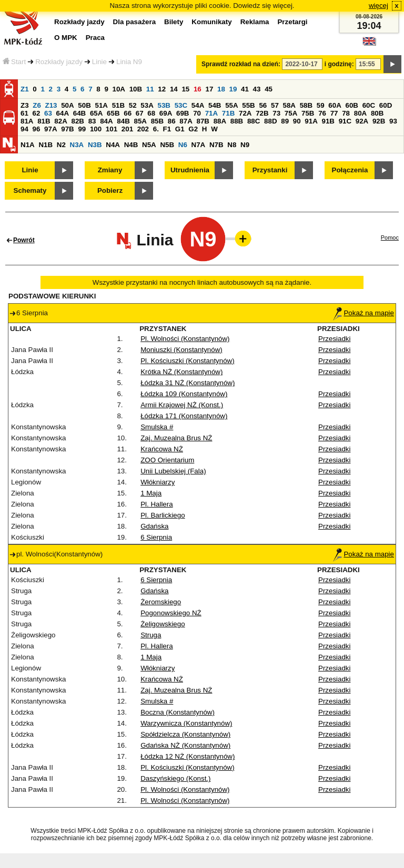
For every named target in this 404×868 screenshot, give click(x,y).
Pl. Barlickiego (163, 515)
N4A (113, 145)
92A (362, 121)
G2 (193, 129)
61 (24, 113)
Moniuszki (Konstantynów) (181, 350)
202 (143, 129)
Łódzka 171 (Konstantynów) (184, 416)
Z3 (25, 105)
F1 (167, 129)
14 (174, 89)
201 (127, 129)
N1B (46, 145)
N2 (61, 145)
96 (37, 129)
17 (209, 89)
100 (96, 129)
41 (245, 89)
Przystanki (270, 170)
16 (198, 89)
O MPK (66, 38)
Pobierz (110, 190)
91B (328, 121)
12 (162, 89)
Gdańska (154, 526)
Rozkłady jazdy (59, 62)
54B (215, 105)
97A (50, 129)
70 (197, 113)
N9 (245, 145)
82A (60, 121)
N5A (149, 145)
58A (289, 105)
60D (386, 105)
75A (291, 113)
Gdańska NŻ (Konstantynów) (185, 745)
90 (297, 121)
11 (150, 89)
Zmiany (110, 170)
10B (136, 89)
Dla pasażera (135, 22)
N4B (131, 145)
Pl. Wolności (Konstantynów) (185, 339)
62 (37, 113)
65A (96, 113)
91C (345, 121)
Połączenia (350, 170)
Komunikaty (211, 22)
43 (257, 89)
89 (285, 121)
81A (27, 121)
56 (263, 105)
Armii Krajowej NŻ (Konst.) (182, 405)
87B (203, 121)
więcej (378, 6)
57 (275, 105)
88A (220, 121)
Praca (95, 38)
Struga (151, 635)
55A (231, 105)
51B (118, 105)
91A (311, 121)
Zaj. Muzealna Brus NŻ (176, 438)
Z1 (25, 89)
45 (269, 89)
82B (77, 121)
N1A (28, 145)
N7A (199, 145)
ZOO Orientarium (167, 460)
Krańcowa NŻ (162, 449)
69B (183, 113)
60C (369, 105)
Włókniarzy (158, 482)
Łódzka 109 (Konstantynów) (184, 394)
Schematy (30, 190)
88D (270, 121)
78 (346, 113)
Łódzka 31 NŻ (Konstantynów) (188, 383)
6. (156, 129)
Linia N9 (129, 62)
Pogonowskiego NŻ (171, 613)
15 (185, 89)
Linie (99, 62)
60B (352, 105)
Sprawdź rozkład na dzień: (241, 64)
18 (221, 89)
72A (245, 113)
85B (157, 121)
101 (112, 129)
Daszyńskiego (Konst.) (175, 778)
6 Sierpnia (156, 537)
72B (262, 113)
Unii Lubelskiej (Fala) (173, 471)
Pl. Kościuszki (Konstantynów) (188, 361)
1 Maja (151, 493)
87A (186, 121)
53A (147, 105)
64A (63, 113)
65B (113, 113)
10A (119, 89)
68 (151, 113)
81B (44, 121)
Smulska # (157, 427)
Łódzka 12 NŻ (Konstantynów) (188, 756)
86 (172, 121)
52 (133, 105)
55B (248, 105)
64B (79, 113)
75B (308, 113)
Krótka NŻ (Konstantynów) (181, 372)
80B (377, 113)
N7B (216, 145)
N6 (183, 145)
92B (379, 121)
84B (123, 121)
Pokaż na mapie (363, 313)
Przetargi (292, 22)
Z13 (51, 105)
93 (393, 121)
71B (228, 113)
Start (14, 62)
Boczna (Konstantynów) (178, 712)
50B (84, 105)
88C (254, 121)
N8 (232, 145)
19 (233, 89)
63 (48, 113)
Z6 (37, 105)
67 (140, 113)
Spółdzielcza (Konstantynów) (185, 734)
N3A (77, 145)
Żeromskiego (161, 602)
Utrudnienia (190, 170)
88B (237, 121)
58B (306, 105)
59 (321, 105)
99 (82, 129)
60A (335, 105)
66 (128, 113)
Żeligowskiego (163, 624)
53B (164, 105)
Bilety (174, 22)
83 (92, 121)
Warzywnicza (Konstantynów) (186, 723)
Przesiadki (334, 339)
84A (106, 121)
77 (334, 113)
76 (322, 113)
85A (140, 121)
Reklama (255, 22)
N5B (167, 145)
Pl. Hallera (156, 504)
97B (67, 129)
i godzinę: (339, 64)
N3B (95, 145)
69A (166, 113)
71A (211, 113)
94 (24, 129)
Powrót (24, 240)
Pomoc (390, 237)
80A (360, 113)
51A (102, 105)
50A (67, 105)
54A (198, 105)
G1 (180, 129)
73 (276, 113)
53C (181, 105)
